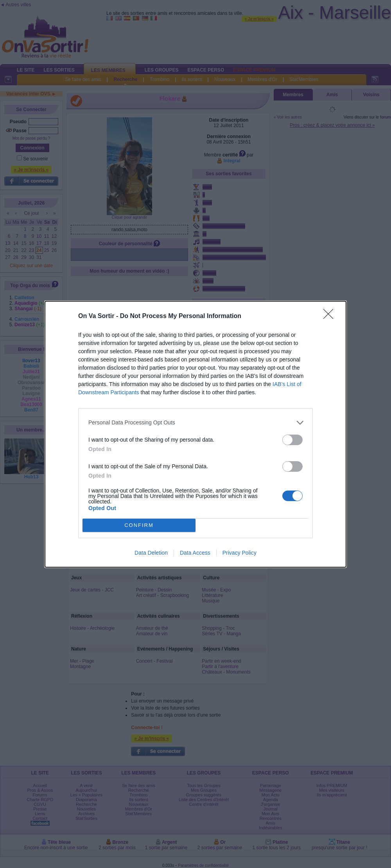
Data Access (195, 553)
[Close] (331, 316)
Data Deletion (151, 553)
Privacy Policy (239, 553)
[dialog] (195, 434)
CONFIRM (139, 525)
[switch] (292, 440)
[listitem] (195, 423)
